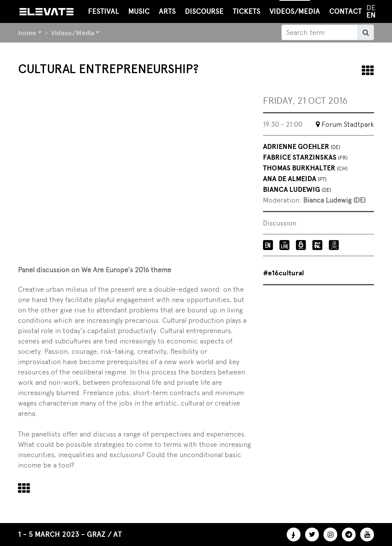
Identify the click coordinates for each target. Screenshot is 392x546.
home (27, 33)
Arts (167, 11)
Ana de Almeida (295, 179)
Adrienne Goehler (302, 147)
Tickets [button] (247, 11)
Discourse (204, 11)
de (371, 8)
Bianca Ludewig (297, 190)
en (371, 15)
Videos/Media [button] (295, 8)
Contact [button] (345, 11)
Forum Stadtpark (348, 124)
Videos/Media (73, 33)
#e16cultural (283, 273)
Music (139, 11)
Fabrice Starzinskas (305, 157)
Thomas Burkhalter (305, 168)
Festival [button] (104, 11)
